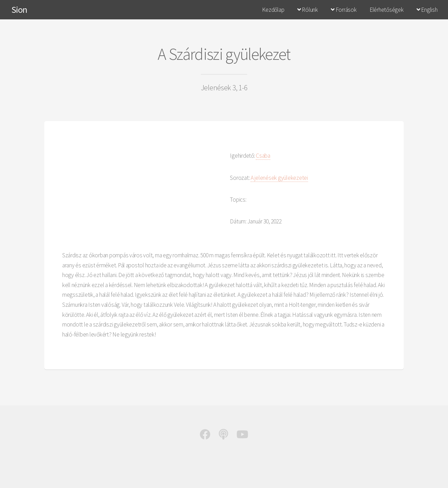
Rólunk (308, 10)
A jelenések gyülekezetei (279, 178)
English (427, 10)
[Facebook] (205, 436)
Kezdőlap (273, 10)
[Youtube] (242, 436)
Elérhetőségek (387, 10)
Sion (19, 10)
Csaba (263, 156)
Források (344, 10)
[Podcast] (223, 436)
